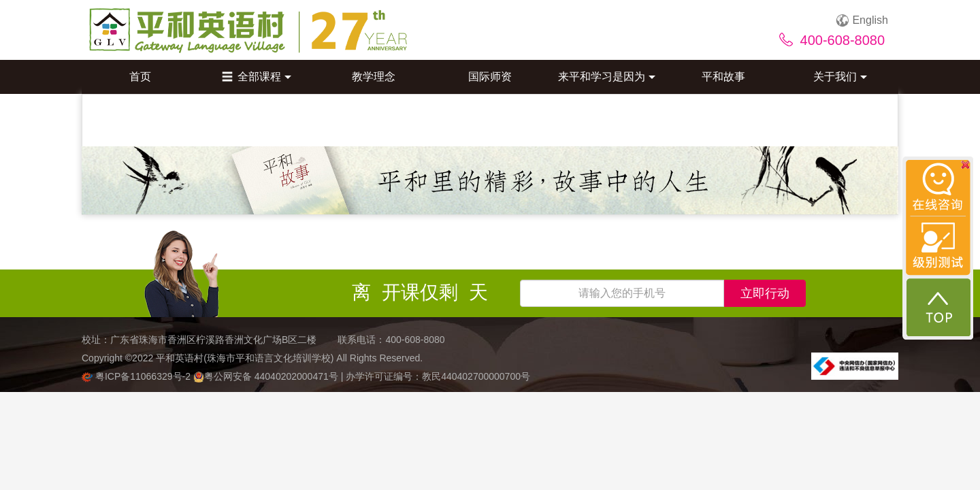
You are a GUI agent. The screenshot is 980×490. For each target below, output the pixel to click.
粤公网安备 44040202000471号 (267, 376)
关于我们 (840, 77)
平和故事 (723, 77)
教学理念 (374, 77)
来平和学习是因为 (607, 77)
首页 (140, 77)
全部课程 (257, 77)
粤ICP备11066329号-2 (137, 376)
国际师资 (490, 77)
